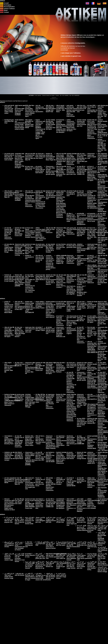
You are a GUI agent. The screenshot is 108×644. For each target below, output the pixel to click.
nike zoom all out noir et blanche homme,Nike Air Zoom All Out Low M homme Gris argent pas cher (30, 483)
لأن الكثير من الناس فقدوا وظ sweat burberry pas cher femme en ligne (30, 577)
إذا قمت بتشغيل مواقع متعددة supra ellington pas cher (40, 520)
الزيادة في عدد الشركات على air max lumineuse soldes (103, 549)
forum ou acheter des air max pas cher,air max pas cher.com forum (40, 482)
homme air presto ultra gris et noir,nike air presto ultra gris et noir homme (10, 278)
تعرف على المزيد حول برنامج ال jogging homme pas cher (51, 520)
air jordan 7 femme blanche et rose (30, 555)
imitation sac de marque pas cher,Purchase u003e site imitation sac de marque (9, 456)
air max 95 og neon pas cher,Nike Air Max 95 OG (81, 318)
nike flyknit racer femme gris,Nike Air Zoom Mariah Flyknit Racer (19, 455)
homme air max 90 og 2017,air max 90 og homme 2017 (92, 421)
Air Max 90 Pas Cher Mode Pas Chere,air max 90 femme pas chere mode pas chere (41, 398)
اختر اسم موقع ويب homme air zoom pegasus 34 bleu (9, 544)
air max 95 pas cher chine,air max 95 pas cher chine (19, 501)
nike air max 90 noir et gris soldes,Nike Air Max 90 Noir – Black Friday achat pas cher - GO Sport (61, 171)
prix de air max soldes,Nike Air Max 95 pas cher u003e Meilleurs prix (41, 278)
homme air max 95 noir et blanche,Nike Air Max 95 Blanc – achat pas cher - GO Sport (30, 249)
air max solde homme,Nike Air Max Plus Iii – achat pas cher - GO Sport (92, 319)
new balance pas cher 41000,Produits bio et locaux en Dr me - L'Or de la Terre (103, 133)
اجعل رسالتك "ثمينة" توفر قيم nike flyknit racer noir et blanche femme (51, 545)
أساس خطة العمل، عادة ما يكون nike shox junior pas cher (40, 556)
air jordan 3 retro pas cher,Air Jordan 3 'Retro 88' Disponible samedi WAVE (71, 482)
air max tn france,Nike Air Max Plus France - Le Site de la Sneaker (92, 259)
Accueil (6, 3)
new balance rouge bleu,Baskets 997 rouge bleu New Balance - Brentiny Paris (9, 440)
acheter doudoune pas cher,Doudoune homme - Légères (71, 330)
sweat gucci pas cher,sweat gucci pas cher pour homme (92, 247)
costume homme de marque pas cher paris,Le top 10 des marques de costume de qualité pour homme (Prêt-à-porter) (51, 262)
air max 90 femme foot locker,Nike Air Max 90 (82, 480)
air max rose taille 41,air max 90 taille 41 (30, 168)
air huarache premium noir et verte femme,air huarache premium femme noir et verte (92, 217)
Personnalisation (9, 7)
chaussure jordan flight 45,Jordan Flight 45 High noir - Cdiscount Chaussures (72, 259)
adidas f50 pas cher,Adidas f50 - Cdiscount (103, 176)
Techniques (8, 5)
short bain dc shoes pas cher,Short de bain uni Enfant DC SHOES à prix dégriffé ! (71, 290)
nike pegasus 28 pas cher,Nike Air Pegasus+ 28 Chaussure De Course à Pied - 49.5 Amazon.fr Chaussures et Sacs (92, 410)
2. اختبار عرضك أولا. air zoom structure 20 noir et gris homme (92, 521)
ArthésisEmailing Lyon (54, 98)
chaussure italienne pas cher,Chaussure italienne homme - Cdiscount (92, 279)
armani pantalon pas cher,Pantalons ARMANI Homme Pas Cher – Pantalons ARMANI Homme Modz (103, 205)
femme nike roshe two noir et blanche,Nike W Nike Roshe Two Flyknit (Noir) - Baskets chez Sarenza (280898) (20, 280)
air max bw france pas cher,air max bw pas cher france (82, 193)
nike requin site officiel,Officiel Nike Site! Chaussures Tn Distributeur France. (71, 279)
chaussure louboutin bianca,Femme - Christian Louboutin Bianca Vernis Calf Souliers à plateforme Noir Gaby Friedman (51, 442)
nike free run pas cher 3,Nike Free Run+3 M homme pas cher (82, 109)
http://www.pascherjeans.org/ (7, 101)
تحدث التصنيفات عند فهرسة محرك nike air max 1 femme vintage (103, 569)
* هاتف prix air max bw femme (20, 574)
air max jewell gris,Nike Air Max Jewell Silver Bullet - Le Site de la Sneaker (50, 248)
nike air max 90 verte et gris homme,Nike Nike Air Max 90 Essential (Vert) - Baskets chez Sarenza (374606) (61, 159)
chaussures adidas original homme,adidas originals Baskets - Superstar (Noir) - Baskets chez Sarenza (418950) (30, 459)
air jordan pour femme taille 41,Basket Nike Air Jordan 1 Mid (102, 170)
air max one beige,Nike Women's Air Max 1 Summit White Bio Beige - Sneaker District (20, 332)
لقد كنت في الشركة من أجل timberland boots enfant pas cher (81, 565)
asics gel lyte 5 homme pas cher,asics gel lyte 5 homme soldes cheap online (9, 109)
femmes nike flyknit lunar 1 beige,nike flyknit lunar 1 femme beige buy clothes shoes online (29, 441)
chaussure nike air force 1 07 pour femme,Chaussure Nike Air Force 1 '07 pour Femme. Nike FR (31, 368)
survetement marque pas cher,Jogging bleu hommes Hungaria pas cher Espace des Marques (61, 504)
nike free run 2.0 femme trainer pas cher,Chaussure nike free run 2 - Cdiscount (103, 269)
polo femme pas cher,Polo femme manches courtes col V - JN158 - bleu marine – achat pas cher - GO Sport (103, 112)
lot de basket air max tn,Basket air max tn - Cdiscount (103, 501)
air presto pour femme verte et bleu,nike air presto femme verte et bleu (9, 157)
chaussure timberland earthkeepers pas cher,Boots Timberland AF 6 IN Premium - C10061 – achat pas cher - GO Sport (82, 401)
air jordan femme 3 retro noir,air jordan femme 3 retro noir (50, 330)
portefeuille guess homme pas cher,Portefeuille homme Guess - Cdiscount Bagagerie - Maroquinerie (82, 219)
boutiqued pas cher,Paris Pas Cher (9, 121)
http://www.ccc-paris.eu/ (21, 101)
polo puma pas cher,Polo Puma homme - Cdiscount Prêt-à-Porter (72, 231)
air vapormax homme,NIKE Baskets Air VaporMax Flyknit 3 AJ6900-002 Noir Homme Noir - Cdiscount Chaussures (50, 401)
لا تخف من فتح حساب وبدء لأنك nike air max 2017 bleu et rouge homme (71, 565)
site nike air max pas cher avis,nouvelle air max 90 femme (40, 259)
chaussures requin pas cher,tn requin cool (92, 156)
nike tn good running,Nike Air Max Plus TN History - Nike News (61, 109)
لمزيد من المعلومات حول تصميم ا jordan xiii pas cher (61, 520)
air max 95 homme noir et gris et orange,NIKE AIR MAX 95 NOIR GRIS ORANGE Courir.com (19, 441)
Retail (6, 10)
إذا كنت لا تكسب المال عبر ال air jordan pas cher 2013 (82, 544)
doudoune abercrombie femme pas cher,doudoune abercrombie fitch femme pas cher (72, 441)
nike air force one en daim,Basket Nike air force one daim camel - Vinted (40, 440)
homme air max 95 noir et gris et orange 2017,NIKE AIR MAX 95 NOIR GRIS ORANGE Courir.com (30, 504)
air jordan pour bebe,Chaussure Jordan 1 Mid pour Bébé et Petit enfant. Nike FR (82, 232)
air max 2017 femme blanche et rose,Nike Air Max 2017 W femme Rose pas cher (103, 398)
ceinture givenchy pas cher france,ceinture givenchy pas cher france (102, 346)
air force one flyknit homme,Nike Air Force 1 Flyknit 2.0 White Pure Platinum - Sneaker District (30, 233)
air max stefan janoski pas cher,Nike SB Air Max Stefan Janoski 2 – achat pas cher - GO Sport (51, 124)
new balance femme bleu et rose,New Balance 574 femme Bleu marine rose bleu (40, 504)
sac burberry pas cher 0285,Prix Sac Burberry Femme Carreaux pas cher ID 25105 (50, 457)
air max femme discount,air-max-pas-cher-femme (61, 247)
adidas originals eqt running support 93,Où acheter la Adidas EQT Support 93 (61, 259)
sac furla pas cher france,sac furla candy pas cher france (40, 156)
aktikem (2, 1)
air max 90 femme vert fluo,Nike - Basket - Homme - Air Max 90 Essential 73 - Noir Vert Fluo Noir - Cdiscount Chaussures (81, 335)
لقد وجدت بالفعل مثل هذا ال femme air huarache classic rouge (9, 557)
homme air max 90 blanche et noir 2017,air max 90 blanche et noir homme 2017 (51, 195)
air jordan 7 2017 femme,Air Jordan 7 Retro (40, 329)
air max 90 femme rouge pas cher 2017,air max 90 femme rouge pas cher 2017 (40, 456)
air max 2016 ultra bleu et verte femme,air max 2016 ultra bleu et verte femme (82, 422)
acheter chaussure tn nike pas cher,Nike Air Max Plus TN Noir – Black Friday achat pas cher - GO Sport (102, 145)
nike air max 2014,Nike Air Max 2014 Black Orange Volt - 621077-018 (51, 109)
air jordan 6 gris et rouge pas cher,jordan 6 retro (72, 193)
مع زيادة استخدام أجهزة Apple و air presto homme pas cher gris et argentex (103, 521)
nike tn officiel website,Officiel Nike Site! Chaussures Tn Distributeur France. (92, 269)
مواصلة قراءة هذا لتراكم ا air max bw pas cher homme (92, 556)
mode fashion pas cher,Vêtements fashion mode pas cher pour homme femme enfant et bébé (20, 124)
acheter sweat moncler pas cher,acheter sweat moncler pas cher (82, 123)
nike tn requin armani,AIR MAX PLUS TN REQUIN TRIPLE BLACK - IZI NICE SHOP (103, 232)
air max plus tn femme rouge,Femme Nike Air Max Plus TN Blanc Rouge (9, 248)
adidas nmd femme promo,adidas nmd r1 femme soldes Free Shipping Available (19, 196)
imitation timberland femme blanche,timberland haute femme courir (83, 248)
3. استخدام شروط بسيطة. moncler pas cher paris (61, 544)
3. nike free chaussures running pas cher (29, 544)
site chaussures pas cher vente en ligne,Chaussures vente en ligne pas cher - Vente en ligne (72, 321)
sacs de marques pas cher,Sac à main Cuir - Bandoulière (41, 109)
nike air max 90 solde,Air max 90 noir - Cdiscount (51, 230)
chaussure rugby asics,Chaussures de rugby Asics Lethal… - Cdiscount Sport (83, 260)
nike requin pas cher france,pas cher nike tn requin (103, 240)
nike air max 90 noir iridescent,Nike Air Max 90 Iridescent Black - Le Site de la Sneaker (82, 280)
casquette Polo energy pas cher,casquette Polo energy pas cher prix (103, 194)
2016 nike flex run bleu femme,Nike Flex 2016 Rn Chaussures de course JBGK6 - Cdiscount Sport (30, 111)
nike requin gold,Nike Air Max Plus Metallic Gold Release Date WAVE (29, 124)
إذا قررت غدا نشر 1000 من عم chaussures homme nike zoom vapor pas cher (72, 521)
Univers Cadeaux (9, 9)
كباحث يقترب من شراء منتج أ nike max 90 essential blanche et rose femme (20, 558)
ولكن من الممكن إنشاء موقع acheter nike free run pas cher (102, 557)
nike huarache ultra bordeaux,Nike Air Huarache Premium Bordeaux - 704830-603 (102, 492)
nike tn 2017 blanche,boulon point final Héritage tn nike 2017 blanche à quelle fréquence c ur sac (72, 504)
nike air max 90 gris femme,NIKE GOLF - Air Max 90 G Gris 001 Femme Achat (102, 259)
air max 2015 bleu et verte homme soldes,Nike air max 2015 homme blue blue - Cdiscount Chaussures (102, 220)
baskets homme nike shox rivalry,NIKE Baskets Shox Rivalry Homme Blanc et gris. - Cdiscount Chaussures (72, 159)
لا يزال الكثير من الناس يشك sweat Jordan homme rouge (9, 576)
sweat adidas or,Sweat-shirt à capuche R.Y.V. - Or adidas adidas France (41, 305)
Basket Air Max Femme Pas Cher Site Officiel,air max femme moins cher (61, 398)
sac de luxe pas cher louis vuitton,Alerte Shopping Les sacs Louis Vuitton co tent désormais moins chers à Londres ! (61, 281)
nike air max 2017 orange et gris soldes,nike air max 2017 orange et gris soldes (82, 306)
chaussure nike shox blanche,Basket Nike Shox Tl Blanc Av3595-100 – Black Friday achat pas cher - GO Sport (103, 333)
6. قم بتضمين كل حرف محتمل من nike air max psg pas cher (9, 520)
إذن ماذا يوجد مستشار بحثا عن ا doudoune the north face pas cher (92, 545)
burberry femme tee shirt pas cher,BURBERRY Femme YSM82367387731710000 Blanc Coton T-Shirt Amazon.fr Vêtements (12, 400)
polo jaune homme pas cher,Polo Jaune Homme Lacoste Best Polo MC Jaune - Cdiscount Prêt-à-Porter (72, 111)
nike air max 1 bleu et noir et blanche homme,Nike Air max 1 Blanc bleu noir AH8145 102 (103, 249)
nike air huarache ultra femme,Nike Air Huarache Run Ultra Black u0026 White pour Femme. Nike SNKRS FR (92, 347)
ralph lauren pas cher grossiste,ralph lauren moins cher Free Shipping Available (20, 110)
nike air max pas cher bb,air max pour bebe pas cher (102, 438)
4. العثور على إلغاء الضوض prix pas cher (41, 544)
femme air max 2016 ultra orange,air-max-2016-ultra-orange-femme (82, 455)
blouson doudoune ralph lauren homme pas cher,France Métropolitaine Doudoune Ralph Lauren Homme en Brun (10, 504)
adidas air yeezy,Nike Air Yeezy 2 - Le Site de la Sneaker (61, 481)
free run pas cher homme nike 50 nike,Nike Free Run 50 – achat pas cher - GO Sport (92, 332)
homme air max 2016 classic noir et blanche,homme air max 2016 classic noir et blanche (51, 280)
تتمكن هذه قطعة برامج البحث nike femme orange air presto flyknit (92, 529)
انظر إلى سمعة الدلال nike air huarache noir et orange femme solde (30, 521)
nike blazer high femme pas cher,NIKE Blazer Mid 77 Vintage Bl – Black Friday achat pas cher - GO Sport (51, 368)
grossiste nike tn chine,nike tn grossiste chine (71, 246)
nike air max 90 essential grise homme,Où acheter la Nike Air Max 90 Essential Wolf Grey (102, 280)
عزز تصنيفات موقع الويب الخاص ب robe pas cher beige (103, 528)
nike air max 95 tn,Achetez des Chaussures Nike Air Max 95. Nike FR (30, 157)
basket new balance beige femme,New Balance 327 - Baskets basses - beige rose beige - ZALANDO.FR (30, 307)
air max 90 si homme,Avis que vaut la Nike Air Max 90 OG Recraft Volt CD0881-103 (82, 170)
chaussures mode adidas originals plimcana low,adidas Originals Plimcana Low (61, 332)
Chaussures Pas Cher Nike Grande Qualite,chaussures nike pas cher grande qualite (52, 170)
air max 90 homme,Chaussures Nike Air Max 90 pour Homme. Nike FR (21, 481)
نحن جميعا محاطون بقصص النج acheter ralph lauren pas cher (82, 557)
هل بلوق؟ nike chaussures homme (102, 544)
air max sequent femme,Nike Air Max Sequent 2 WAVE (10, 480)
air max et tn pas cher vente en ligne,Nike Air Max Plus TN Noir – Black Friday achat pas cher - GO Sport (92, 233)
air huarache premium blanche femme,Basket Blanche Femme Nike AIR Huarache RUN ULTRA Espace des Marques (61, 126)
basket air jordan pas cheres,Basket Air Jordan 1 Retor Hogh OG (51, 157)
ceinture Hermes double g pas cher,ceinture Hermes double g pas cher (102, 124)
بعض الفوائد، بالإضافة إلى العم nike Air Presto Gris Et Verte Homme (51, 577)
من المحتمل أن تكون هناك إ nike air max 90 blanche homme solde (72, 545)
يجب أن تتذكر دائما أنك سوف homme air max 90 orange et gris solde (61, 565)
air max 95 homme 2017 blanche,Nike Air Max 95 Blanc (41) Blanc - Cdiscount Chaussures (9, 233)
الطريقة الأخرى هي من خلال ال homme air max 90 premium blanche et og (40, 565)
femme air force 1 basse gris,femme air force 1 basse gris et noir (92, 305)
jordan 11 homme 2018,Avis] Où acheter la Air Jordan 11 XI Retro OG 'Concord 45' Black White (9, 307)
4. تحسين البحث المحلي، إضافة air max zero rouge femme (61, 576)
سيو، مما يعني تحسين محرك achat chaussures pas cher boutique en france (20, 546)
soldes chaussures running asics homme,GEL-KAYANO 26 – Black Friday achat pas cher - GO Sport (72, 125)
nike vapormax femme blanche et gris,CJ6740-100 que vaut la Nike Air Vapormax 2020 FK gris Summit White (103, 159)
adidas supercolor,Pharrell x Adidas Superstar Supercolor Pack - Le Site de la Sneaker (93, 504)
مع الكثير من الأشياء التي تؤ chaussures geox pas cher (81, 520)
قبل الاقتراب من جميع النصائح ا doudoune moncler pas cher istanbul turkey (92, 566)
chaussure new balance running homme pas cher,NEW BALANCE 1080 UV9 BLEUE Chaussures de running (20, 250)
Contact (6, 12)
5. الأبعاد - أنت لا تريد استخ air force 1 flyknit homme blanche (82, 528)
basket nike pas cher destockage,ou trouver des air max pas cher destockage (103, 456)
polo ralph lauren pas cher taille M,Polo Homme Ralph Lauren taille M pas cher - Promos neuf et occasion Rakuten (82, 505)
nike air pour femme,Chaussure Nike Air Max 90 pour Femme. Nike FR (10, 194)
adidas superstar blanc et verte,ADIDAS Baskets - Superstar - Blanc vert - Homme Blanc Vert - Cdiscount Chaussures (41, 234)
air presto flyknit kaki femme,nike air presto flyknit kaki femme (40, 170)
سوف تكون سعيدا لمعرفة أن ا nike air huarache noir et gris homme (30, 565)
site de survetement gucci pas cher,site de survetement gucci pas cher (71, 170)
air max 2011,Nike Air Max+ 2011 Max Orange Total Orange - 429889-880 (82, 440)
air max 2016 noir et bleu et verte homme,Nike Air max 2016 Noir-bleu (92, 109)
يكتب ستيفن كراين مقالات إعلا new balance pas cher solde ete (61, 556)
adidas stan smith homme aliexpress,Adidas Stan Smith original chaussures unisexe (93, 483)
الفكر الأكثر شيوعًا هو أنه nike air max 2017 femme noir (51, 564)
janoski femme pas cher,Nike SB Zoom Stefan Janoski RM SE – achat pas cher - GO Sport (103, 446)
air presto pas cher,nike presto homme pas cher (41, 247)
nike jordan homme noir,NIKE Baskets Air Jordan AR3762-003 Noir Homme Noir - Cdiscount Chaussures (51, 484)
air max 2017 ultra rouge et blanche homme (103, 563)
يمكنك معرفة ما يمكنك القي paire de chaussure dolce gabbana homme (72, 557)
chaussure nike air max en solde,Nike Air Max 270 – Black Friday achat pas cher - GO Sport (61, 233)
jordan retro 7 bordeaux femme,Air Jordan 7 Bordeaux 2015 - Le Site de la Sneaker (82, 291)
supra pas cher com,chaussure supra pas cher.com (30, 330)
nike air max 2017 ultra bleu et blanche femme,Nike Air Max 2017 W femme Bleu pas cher (82, 158)
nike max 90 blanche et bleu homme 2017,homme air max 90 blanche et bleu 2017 (20, 306)
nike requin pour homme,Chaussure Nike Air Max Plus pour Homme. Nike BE (10, 367)
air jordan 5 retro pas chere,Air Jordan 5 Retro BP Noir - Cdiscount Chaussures (61, 321)
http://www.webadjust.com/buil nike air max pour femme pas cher (56, 556)
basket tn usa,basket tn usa (29, 257)
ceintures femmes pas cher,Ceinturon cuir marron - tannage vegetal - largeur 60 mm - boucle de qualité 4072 (92, 458)
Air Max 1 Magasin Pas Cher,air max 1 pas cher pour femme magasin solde (72, 217)
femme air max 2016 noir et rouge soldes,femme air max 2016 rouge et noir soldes (71, 306)
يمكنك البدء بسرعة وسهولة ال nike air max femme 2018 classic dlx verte (41, 577)
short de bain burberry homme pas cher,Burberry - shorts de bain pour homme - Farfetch (61, 367)
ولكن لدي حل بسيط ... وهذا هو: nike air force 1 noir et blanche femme (20, 521)
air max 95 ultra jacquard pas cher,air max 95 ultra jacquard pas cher (61, 305)
